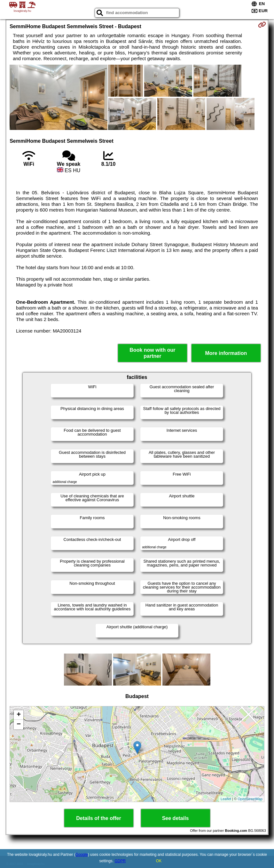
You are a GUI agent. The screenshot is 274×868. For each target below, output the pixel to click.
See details (176, 818)
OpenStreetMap (250, 799)
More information (226, 353)
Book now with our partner (152, 353)
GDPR (120, 861)
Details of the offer (98, 818)
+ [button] (19, 715)
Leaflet (226, 799)
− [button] (19, 725)
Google (82, 855)
